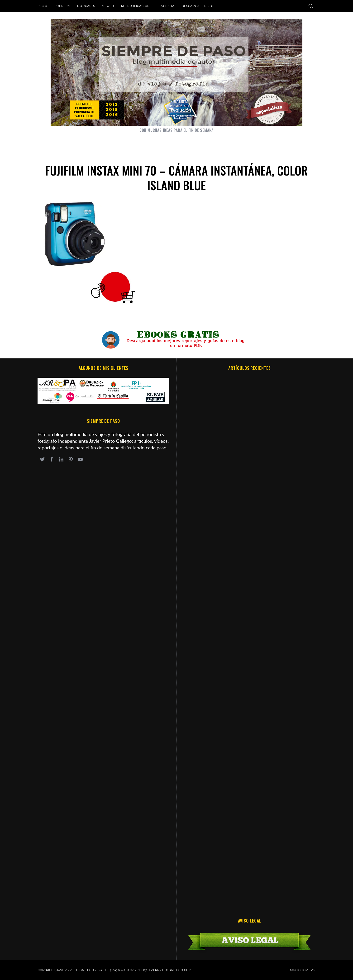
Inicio (43, 6)
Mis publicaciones (137, 6)
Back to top (301, 970)
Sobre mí (62, 6)
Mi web (108, 6)
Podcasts (86, 6)
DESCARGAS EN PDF (198, 6)
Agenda (168, 6)
